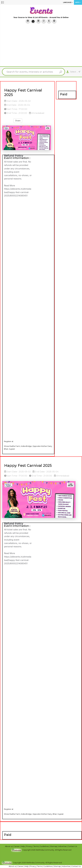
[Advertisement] (42, 46)
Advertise (63, 846)
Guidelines (44, 846)
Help (23, 846)
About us (9, 846)
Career (17, 846)
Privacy (29, 846)
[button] (3, 2)
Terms (36, 846)
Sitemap (54, 846)
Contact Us (72, 846)
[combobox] (75, 72)
